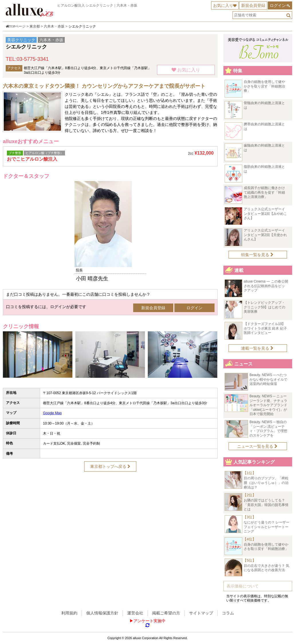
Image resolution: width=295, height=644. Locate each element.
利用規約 (69, 613)
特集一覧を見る (257, 255)
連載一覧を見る (257, 348)
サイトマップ (201, 613)
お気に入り (223, 5)
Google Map (52, 413)
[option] (110, 231)
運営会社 (135, 613)
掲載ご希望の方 (166, 613)
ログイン (278, 5)
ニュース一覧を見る (257, 446)
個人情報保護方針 (102, 613)
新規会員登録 (253, 5)
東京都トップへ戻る (110, 466)
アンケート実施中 (150, 621)
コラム (228, 613)
